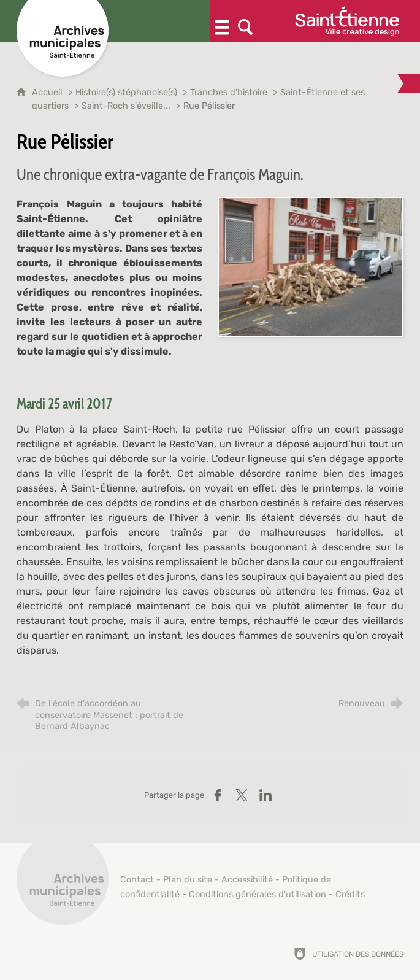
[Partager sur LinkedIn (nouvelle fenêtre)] (265, 795)
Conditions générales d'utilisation (258, 894)
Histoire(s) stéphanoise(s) (126, 92)
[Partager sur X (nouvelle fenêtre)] (242, 795)
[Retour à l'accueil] (63, 885)
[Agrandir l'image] (311, 266)
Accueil (48, 92)
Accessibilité (247, 880)
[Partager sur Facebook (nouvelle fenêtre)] (218, 795)
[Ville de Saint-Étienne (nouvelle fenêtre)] (347, 21)
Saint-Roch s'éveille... (126, 106)
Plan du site (188, 880)
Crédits (350, 894)
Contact (137, 880)
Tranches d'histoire (229, 92)
